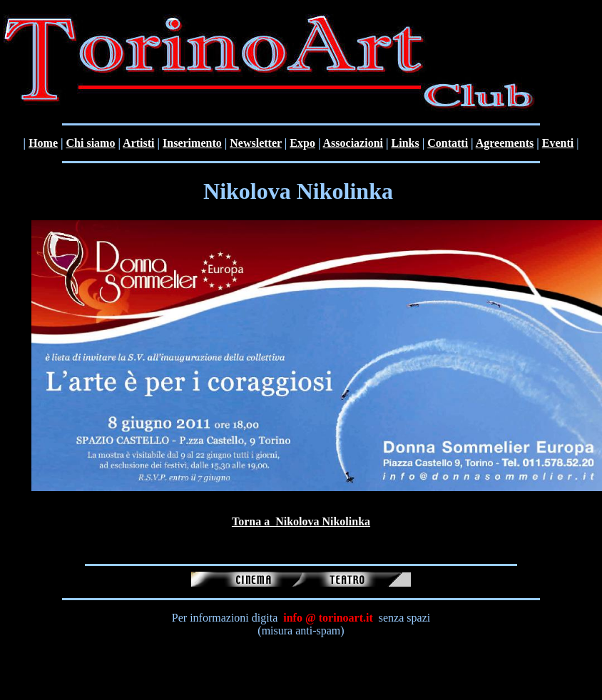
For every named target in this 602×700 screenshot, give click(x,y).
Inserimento (192, 143)
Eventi (558, 143)
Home (43, 143)
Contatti (448, 143)
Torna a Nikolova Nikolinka (301, 521)
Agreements (505, 143)
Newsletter (256, 143)
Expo (302, 143)
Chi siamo (91, 143)
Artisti (138, 143)
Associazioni (353, 143)
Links (405, 143)
